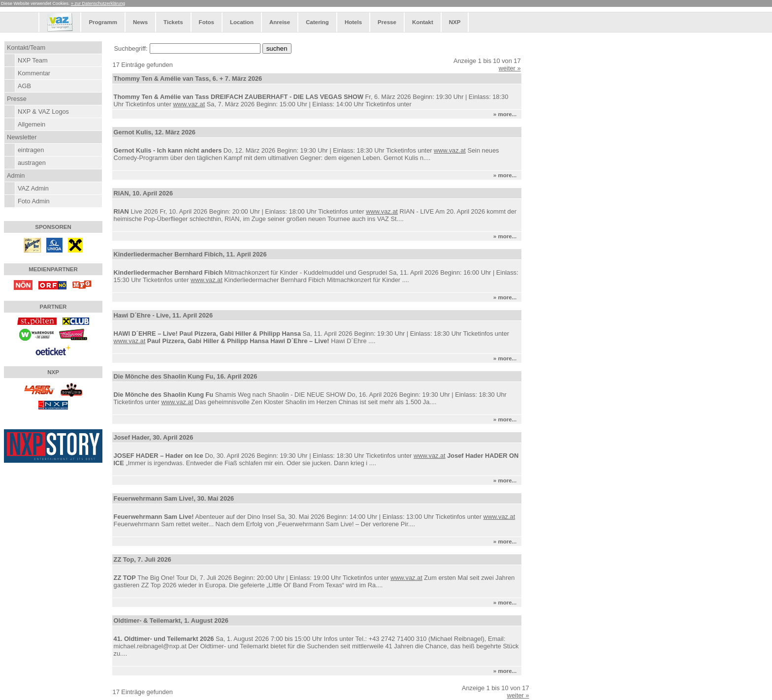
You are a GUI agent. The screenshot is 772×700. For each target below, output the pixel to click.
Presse (387, 22)
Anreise (280, 22)
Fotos (207, 22)
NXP (455, 22)
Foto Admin (34, 201)
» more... (507, 114)
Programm (103, 22)
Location (242, 22)
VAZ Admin (33, 188)
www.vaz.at (189, 104)
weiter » (510, 68)
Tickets (173, 22)
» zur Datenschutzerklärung (98, 3)
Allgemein (32, 124)
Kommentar (34, 73)
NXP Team (33, 60)
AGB (24, 86)
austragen (32, 163)
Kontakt (423, 22)
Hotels (353, 22)
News (140, 22)
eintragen (31, 150)
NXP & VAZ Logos (43, 111)
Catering (317, 22)
